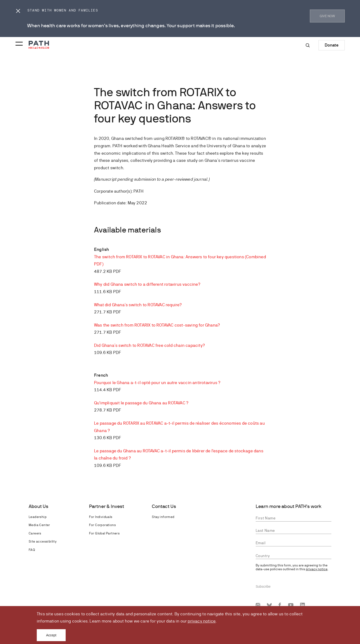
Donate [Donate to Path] (332, 45)
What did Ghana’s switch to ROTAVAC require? (138, 305)
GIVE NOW (327, 16)
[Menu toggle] (18, 42)
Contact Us (164, 506)
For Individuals (101, 517)
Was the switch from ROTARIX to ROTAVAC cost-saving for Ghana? (157, 325)
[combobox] (294, 556)
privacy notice (202, 621)
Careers (35, 533)
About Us (39, 506)
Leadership (38, 517)
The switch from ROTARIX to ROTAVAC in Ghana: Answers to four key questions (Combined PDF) (180, 260)
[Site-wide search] (308, 45)
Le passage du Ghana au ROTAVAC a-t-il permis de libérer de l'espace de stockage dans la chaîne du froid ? (179, 454)
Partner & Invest (107, 506)
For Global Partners (104, 533)
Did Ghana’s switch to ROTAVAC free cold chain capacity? (149, 345)
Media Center (39, 525)
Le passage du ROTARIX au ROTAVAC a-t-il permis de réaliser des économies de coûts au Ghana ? (179, 427)
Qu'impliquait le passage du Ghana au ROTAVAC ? (141, 403)
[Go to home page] (39, 45)
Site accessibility (43, 541)
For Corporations (102, 525)
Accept (51, 635)
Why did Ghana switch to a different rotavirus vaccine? (147, 284)
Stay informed (163, 517)
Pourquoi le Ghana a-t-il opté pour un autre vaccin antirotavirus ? (157, 383)
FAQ (32, 550)
